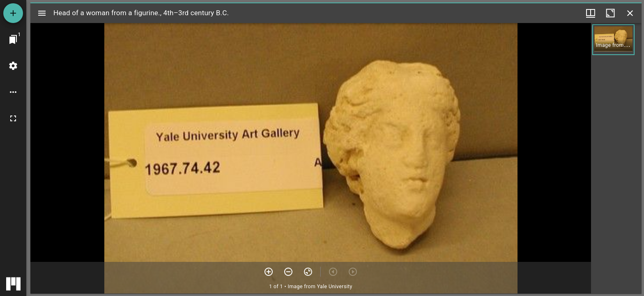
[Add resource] (13, 13)
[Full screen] (13, 118)
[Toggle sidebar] (42, 13)
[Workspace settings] (13, 66)
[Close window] (630, 13)
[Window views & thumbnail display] (591, 13)
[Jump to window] (13, 39)
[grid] (616, 158)
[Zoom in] (269, 272)
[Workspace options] (13, 92)
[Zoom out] (288, 272)
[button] (613, 40)
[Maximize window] (610, 13)
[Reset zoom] (308, 272)
